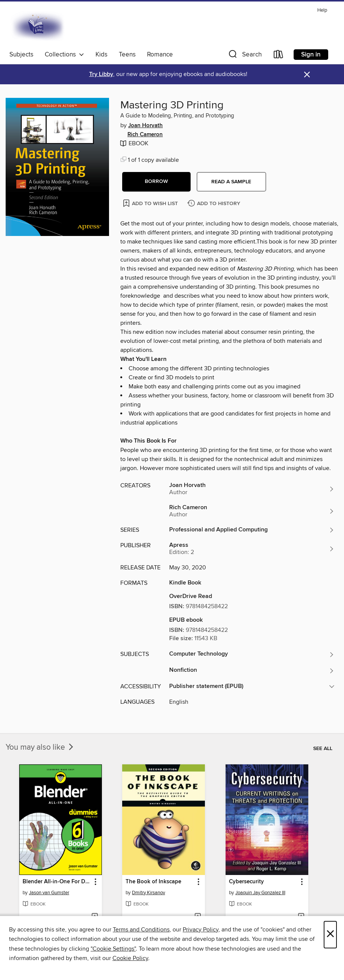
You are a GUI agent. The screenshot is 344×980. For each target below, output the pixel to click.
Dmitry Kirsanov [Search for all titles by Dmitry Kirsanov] (149, 893)
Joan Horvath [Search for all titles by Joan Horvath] (145, 126)
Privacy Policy (201, 930)
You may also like (40, 747)
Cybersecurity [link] (246, 882)
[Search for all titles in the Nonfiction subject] (252, 671)
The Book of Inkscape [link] (153, 882)
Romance (160, 55)
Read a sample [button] (231, 182)
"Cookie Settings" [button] (113, 949)
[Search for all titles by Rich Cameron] (252, 511)
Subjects (21, 55)
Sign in (311, 55)
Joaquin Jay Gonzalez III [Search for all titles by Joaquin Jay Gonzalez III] (260, 893)
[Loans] (279, 56)
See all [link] (323, 749)
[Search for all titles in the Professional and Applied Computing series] (252, 530)
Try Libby (101, 74)
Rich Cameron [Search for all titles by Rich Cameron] (145, 135)
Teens (127, 55)
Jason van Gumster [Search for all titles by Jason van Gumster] (49, 893)
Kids (102, 55)
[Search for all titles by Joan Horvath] (252, 489)
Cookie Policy (130, 958)
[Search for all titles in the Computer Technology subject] (252, 654)
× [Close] (330, 935)
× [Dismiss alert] (307, 75)
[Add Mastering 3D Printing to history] (215, 204)
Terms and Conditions (141, 930)
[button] (244, 56)
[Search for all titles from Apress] (252, 549)
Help (322, 10)
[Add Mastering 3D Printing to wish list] (151, 203)
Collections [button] (64, 55)
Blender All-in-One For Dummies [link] (57, 882)
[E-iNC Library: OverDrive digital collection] (38, 26)
